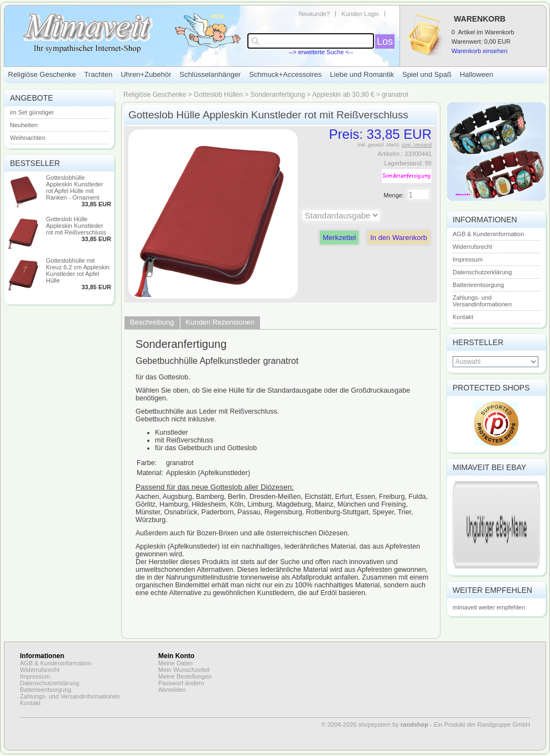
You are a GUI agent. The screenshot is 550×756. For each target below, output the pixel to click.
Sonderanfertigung (278, 95)
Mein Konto (176, 656)
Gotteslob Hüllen (218, 95)
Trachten (98, 74)
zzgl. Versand (417, 145)
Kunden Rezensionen (220, 322)
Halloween (477, 74)
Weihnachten (28, 138)
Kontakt (463, 317)
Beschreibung (152, 322)
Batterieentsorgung (478, 285)
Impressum (468, 259)
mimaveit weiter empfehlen (489, 607)
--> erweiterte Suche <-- (321, 52)
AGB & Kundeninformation (488, 234)
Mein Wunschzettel (184, 670)
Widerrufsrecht (473, 247)
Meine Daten (175, 663)
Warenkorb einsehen (479, 51)
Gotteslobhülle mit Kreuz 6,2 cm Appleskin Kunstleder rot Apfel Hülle (78, 270)
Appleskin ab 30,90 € (343, 95)
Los (385, 41)
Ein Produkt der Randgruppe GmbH (482, 724)
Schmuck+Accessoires (285, 74)
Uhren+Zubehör (146, 74)
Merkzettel (339, 238)
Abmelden (172, 690)
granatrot (395, 95)
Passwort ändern (181, 683)
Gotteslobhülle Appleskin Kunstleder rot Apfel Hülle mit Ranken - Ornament (74, 187)
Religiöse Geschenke (42, 74)
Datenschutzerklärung (482, 272)
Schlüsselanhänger (211, 74)
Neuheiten (24, 125)
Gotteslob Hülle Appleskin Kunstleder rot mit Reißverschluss (76, 226)
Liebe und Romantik (362, 74)
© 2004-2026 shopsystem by (375, 724)
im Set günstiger (32, 112)
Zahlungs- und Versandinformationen (482, 301)
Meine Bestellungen (185, 676)
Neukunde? (314, 14)
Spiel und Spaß (427, 74)
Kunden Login (360, 14)
